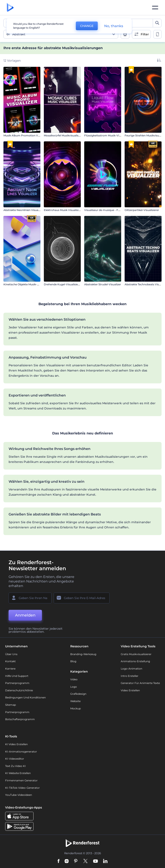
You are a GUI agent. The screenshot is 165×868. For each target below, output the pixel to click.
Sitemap (11, 705)
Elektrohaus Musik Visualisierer (64, 210)
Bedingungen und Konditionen (25, 697)
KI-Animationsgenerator (21, 752)
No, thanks (114, 26)
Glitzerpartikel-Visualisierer (142, 210)
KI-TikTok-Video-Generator (22, 788)
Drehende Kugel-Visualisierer (63, 284)
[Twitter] (85, 861)
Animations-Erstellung (135, 661)
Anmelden (25, 615)
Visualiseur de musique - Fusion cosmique (112, 210)
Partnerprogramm (17, 683)
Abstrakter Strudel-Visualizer (103, 284)
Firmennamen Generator (21, 780)
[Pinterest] (76, 861)
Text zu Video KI (15, 766)
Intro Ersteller (130, 676)
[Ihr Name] (30, 598)
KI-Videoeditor (15, 759)
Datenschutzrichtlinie (19, 690)
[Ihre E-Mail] (82, 598)
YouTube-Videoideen (19, 795)
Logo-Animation (131, 669)
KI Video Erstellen (16, 744)
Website (75, 701)
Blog (73, 661)
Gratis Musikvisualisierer (136, 654)
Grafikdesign (78, 694)
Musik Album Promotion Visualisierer (27, 135)
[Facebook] (59, 861)
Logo (74, 687)
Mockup (76, 708)
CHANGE (87, 26)
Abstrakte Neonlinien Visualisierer (25, 210)
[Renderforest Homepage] (10, 8)
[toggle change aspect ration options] (157, 34)
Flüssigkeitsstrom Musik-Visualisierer (108, 135)
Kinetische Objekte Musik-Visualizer (26, 284)
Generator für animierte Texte (140, 683)
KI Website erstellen (18, 773)
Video (74, 679)
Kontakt (10, 661)
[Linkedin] (105, 861)
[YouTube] (95, 861)
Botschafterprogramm (20, 719)
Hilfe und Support (17, 676)
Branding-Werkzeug (83, 654)
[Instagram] (67, 861)
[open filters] (141, 34)
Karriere (10, 669)
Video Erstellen (130, 690)
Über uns (11, 654)
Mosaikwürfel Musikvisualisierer (64, 135)
